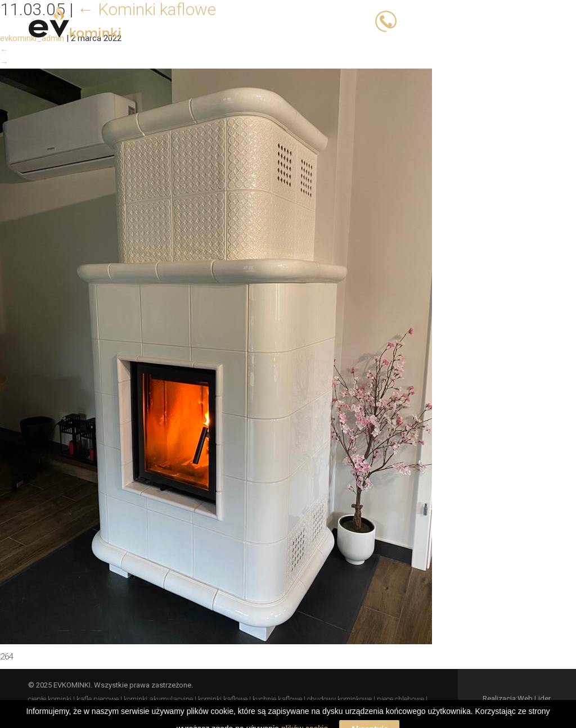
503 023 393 (426, 21)
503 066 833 (486, 21)
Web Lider (534, 698)
